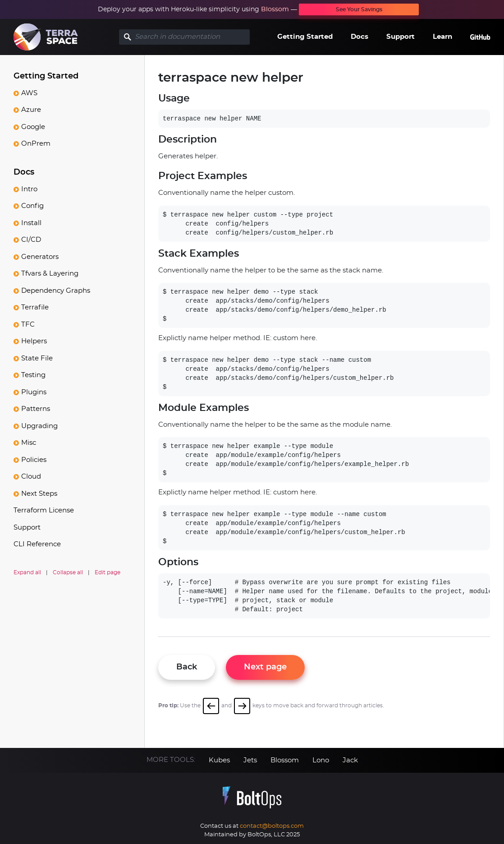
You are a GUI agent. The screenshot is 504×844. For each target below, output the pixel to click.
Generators (40, 257)
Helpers (34, 341)
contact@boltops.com (272, 826)
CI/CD (31, 240)
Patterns (36, 409)
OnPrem (36, 144)
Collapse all (68, 572)
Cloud (31, 477)
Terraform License (44, 510)
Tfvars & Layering (50, 274)
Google (33, 127)
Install (31, 223)
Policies (34, 460)
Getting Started (305, 37)
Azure (31, 110)
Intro (29, 189)
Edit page (108, 572)
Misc (29, 443)
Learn (442, 37)
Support (401, 37)
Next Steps (39, 494)
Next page (265, 667)
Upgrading (39, 426)
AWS (29, 93)
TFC (28, 325)
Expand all (27, 572)
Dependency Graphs (56, 291)
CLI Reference (37, 544)
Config (32, 206)
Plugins (34, 392)
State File (37, 358)
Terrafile (35, 307)
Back (187, 667)
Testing (33, 375)
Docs (360, 37)
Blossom (275, 9)
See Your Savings (359, 9)
